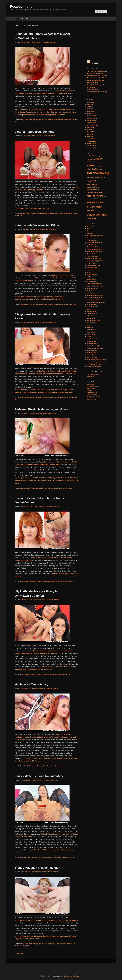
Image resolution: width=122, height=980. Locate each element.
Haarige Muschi (92, 232)
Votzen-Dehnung (92, 322)
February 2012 (92, 105)
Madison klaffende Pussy (31, 684)
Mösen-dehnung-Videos (95, 250)
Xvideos (89, 355)
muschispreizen (95, 157)
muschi (50, 120)
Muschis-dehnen (92, 271)
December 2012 (92, 83)
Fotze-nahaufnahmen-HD (95, 214)
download (97, 126)
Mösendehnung (95, 160)
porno (92, 163)
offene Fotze (91, 280)
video (29, 946)
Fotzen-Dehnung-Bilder (95, 223)
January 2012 (91, 108)
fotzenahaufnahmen (94, 133)
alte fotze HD (90, 120)
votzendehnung (97, 179)
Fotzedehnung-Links (29, 19)
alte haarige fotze (99, 120)
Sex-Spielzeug (57, 766)
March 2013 (91, 76)
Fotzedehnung (21, 6)
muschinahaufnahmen (93, 154)
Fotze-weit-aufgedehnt (94, 216)
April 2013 (90, 73)
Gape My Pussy (92, 364)
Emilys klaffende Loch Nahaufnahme (39, 776)
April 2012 (90, 101)
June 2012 (90, 96)
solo (16, 122)
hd (95, 145)
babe (22, 120)
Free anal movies (92, 359)
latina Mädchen (92, 239)
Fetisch (32, 488)
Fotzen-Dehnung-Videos (95, 225)
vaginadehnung (95, 166)
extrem (92, 130)
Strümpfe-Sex (91, 294)
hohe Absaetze (92, 234)
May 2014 (90, 69)
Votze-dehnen (91, 317)
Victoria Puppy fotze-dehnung (34, 132)
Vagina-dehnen (92, 306)
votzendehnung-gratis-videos (97, 326)
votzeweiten (91, 183)
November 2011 (92, 112)
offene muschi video (94, 285)
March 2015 (91, 66)
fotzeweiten (100, 141)
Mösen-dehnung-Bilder (95, 248)
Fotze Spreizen (92, 204)
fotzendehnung (98, 137)
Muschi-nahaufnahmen (61, 120)
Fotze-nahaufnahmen (94, 211)
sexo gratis (90, 349)
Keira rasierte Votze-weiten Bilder (37, 225)
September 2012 (92, 89)
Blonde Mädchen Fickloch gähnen (37, 868)
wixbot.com (90, 341)
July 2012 (90, 94)
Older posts (19, 954)
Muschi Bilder (91, 353)
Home (17, 19)
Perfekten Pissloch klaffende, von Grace (41, 409)
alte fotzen (90, 191)
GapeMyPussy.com (35, 120)
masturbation (49, 213)
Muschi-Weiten (92, 269)
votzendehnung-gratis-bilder (96, 324)
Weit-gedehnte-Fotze (94, 331)
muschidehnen (92, 149)
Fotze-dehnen (91, 209)
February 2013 (92, 78)
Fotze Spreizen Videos (94, 207)
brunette (27, 397)
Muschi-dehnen (92, 257)
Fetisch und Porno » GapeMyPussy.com (43, 42)
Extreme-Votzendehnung (95, 200)
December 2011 (92, 110)
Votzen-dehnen (92, 319)
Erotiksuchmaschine (93, 339)
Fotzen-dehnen (92, 218)
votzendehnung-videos (95, 329)
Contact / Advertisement (72, 976)
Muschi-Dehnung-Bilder (95, 260)
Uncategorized (92, 303)
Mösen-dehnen (92, 246)
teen (95, 163)
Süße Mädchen (92, 299)
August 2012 (91, 92)
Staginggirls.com (92, 357)
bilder (94, 124)
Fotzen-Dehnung (92, 221)
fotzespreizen (91, 142)
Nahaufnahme (92, 276)
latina (89, 237)
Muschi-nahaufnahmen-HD (96, 267)
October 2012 (91, 87)
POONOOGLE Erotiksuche (95, 361)
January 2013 (91, 80)
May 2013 (90, 71)
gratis (90, 146)
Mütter (89, 273)
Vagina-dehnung (92, 308)
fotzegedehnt (100, 130)
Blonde (26, 120)
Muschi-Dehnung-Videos (95, 262)
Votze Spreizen (92, 315)
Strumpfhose (91, 296)
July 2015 (90, 64)
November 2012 (92, 85)
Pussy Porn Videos (93, 351)
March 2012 (91, 103)
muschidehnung (93, 151)
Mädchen (45, 120)
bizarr (99, 123)
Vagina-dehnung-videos (95, 312)
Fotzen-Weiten (92, 227)
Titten (89, 301)
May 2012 (90, 99)
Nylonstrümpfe (92, 278)
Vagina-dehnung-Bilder (95, 310)
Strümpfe (90, 292)
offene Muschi (73, 120)
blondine (90, 126)
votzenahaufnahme (100, 175)
